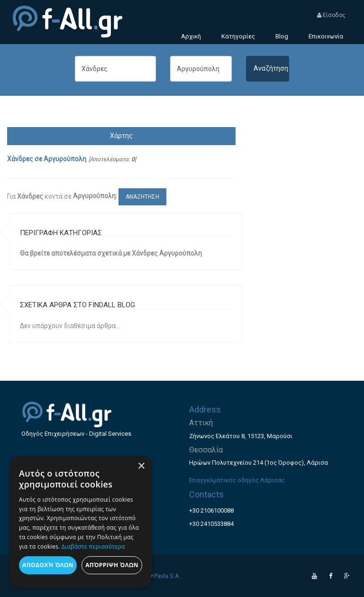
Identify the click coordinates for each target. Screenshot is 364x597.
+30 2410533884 (211, 524)
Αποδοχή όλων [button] (48, 565)
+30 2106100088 (211, 510)
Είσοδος (331, 15)
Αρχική (191, 36)
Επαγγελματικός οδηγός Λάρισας (237, 480)
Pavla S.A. (167, 576)
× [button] (141, 466)
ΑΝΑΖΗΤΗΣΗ (142, 197)
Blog (282, 36)
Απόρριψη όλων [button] (112, 565)
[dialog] (81, 522)
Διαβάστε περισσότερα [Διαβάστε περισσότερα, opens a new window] (93, 546)
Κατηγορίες (238, 36)
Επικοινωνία (326, 36)
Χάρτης (121, 136)
